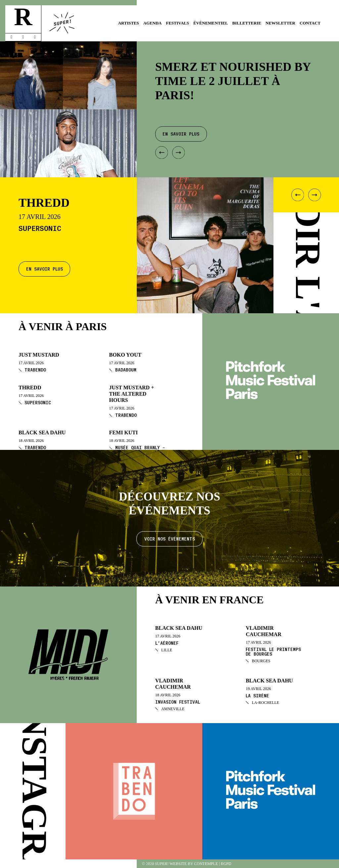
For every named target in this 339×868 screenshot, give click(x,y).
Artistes (129, 23)
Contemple (206, 864)
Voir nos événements (170, 539)
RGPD (226, 864)
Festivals (177, 23)
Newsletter (280, 23)
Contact (310, 23)
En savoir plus (45, 269)
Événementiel (211, 23)
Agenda (152, 23)
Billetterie (247, 23)
